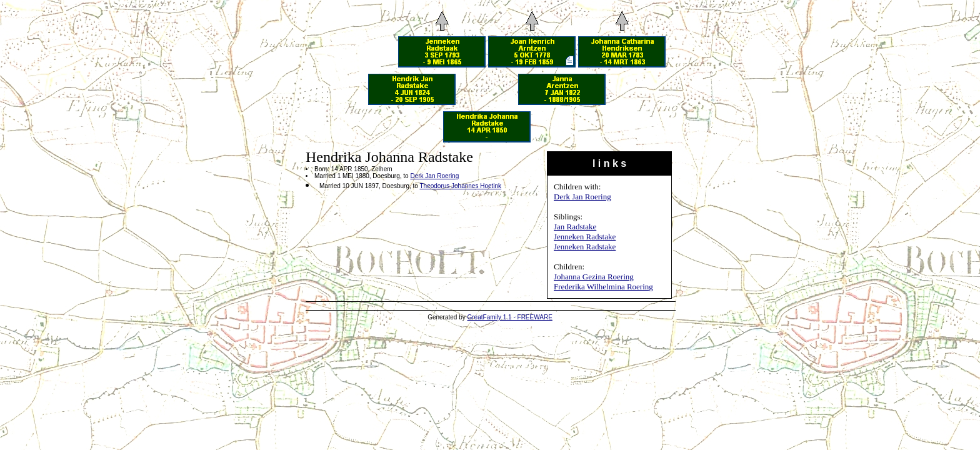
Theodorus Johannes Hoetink (460, 186)
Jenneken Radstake (585, 237)
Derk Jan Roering (582, 197)
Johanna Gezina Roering (594, 277)
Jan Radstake (575, 227)
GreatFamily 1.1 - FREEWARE (510, 317)
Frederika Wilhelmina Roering (603, 287)
